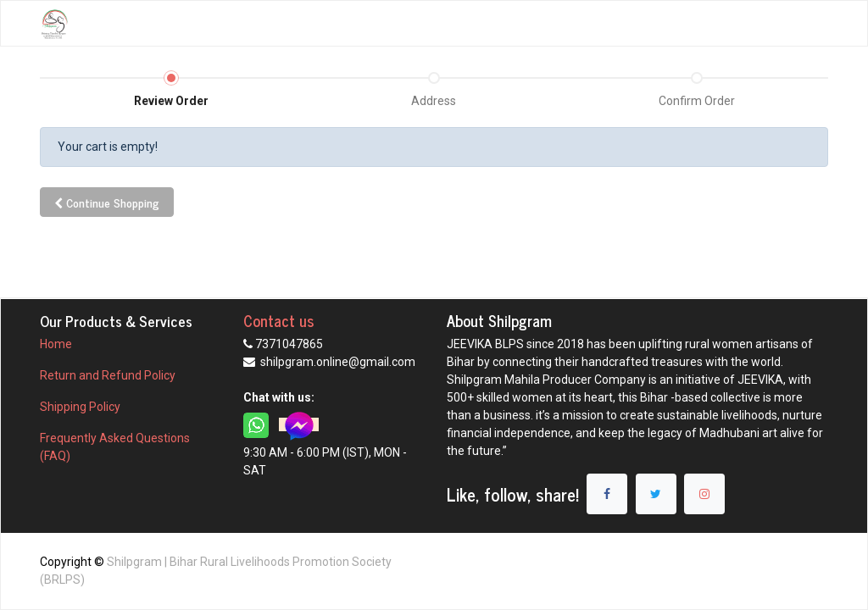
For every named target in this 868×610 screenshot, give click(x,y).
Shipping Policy (81, 407)
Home (56, 344)
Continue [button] (107, 202)
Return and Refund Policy (109, 375)
